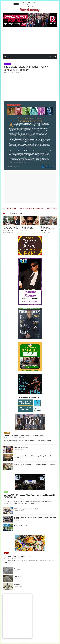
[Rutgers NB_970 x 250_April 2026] (30, 14)
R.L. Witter (18, 72)
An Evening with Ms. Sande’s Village (18, 556)
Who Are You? (17, 585)
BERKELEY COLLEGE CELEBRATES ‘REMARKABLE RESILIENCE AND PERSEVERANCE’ (29, 496)
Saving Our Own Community (21, 448)
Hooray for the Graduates (20, 525)
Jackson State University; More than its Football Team (38, 208)
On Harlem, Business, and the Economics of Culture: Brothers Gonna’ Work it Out (34, 464)
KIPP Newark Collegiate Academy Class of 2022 (26, 509)
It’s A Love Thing (24, 4)
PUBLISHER (7, 433)
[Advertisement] (30, 40)
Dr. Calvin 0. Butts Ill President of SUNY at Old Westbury (11, 229)
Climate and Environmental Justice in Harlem (48, 229)
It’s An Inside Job (18, 576)
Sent (15, 568)
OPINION (7, 553)
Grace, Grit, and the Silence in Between (29, 228)
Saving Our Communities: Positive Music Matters (24, 436)
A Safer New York (9, 208)
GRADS (6, 492)
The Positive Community (18, 438)
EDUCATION (7, 64)
